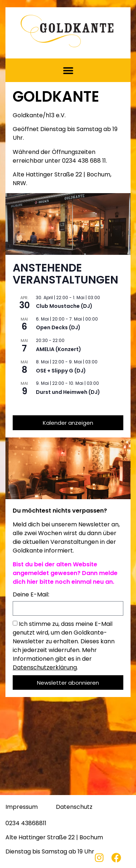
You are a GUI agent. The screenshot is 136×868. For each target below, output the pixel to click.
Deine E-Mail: (31, 595)
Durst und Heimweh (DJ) (68, 392)
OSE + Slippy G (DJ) (61, 371)
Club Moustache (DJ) (64, 306)
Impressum (22, 807)
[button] (68, 70)
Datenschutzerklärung (45, 667)
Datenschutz (74, 807)
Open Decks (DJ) (58, 327)
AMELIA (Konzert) (59, 349)
